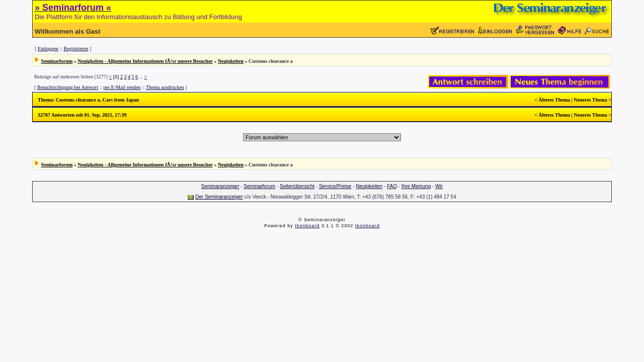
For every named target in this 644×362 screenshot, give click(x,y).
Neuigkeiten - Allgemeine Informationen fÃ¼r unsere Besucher (145, 61)
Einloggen (48, 49)
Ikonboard (307, 226)
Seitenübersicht (297, 186)
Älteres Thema (554, 100)
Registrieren (76, 49)
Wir (439, 186)
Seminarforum (57, 61)
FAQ (392, 186)
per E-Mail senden (122, 87)
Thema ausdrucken (165, 87)
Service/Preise (335, 186)
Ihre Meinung (416, 186)
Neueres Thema (590, 100)
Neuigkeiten (231, 61)
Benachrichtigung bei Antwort (68, 87)
